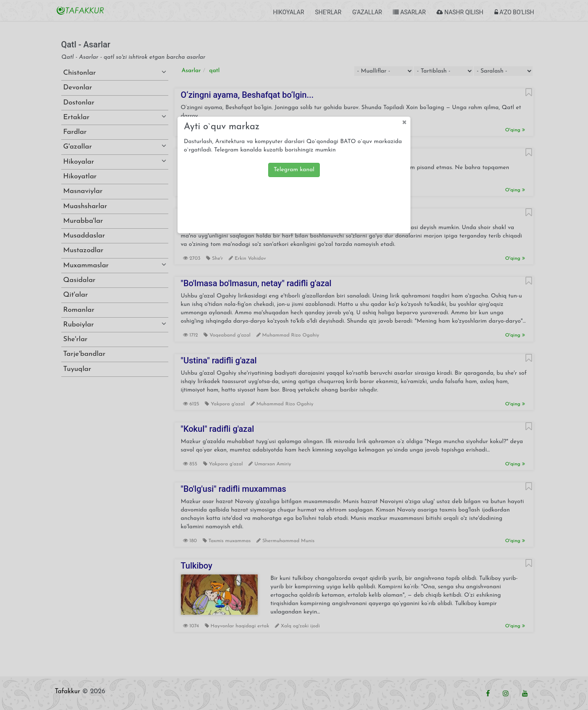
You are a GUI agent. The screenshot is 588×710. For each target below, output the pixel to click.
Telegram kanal (294, 170)
